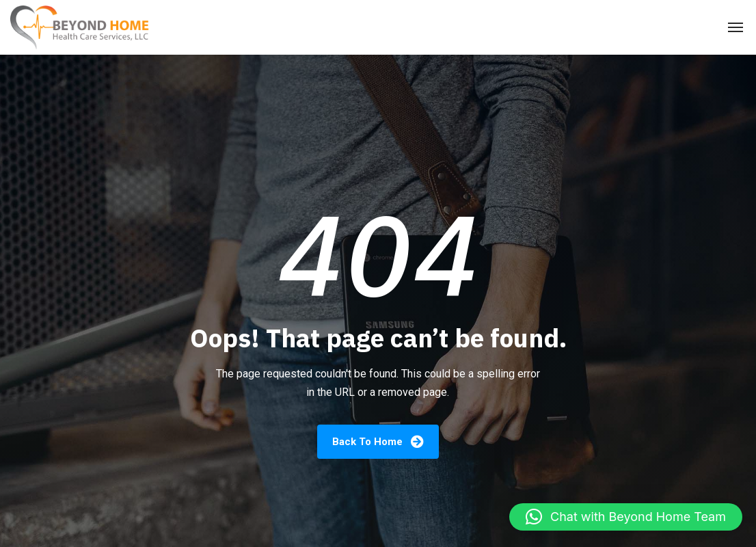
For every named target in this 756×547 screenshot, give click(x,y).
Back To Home (378, 441)
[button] (626, 517)
